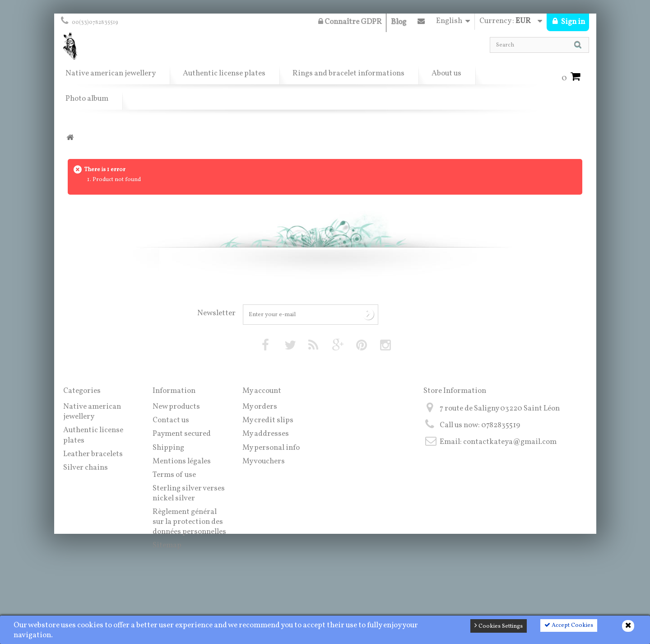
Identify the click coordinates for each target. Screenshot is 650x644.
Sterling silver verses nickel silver (189, 493)
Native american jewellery (111, 73)
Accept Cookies (569, 625)
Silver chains (86, 468)
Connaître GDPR (350, 22)
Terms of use (174, 475)
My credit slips (268, 420)
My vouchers (264, 461)
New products (176, 407)
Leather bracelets (93, 454)
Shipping (168, 448)
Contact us (421, 23)
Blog (399, 22)
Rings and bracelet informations (348, 73)
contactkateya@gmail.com (510, 442)
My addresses (266, 434)
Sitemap (167, 545)
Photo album (87, 99)
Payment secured (182, 434)
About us (446, 73)
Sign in (572, 22)
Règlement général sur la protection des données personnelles (189, 522)
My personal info (271, 448)
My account (262, 391)
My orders (260, 407)
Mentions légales (182, 461)
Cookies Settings (499, 626)
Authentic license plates (224, 73)
